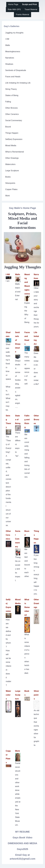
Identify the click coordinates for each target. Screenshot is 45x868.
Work (18, 751)
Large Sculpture (18, 695)
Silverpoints (36, 695)
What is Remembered (27, 607)
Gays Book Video (22, 838)
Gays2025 (22, 849)
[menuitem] (13, 4)
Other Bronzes (36, 420)
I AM (8, 274)
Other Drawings (36, 603)
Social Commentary (18, 539)
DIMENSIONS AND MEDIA (22, 843)
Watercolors (8, 695)
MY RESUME (22, 832)
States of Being (18, 420)
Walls (18, 274)
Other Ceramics (8, 535)
